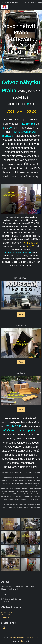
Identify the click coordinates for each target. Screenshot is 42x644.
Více (21, 315)
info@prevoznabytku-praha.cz (21, 430)
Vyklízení (5, 617)
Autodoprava (7, 612)
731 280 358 (21, 112)
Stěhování (5, 615)
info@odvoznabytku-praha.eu (19, 252)
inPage (23, 641)
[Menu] (39, 7)
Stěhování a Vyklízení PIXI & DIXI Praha (24, 637)
